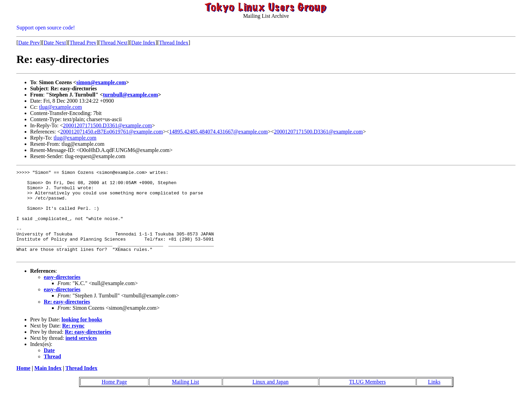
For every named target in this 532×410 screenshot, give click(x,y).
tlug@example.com (60, 107)
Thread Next (114, 43)
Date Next (55, 43)
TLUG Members (367, 399)
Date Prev (29, 43)
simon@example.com (101, 82)
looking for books (82, 337)
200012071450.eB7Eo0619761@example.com (112, 132)
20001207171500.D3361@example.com (107, 125)
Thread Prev (83, 43)
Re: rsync (73, 343)
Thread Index (174, 43)
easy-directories (62, 294)
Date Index (143, 43)
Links (434, 399)
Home (23, 386)
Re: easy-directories (67, 319)
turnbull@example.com (130, 95)
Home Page (114, 399)
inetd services (81, 355)
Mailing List (186, 399)
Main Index (48, 386)
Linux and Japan (270, 399)
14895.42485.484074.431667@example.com (218, 132)
